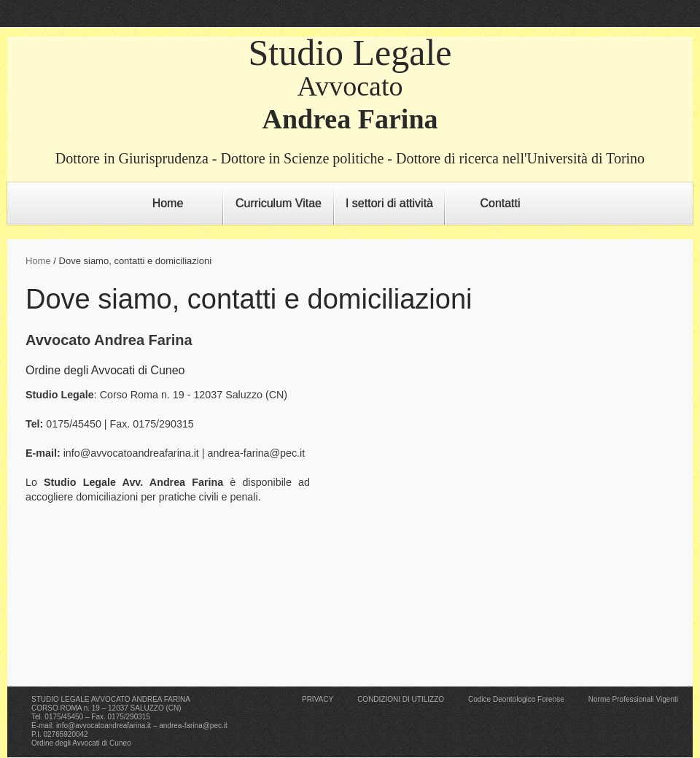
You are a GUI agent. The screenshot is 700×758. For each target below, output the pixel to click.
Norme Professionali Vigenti (633, 699)
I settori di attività (389, 203)
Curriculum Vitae (279, 203)
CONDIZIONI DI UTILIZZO (401, 699)
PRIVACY (318, 699)
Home (168, 203)
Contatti (500, 203)
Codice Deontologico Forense (516, 699)
